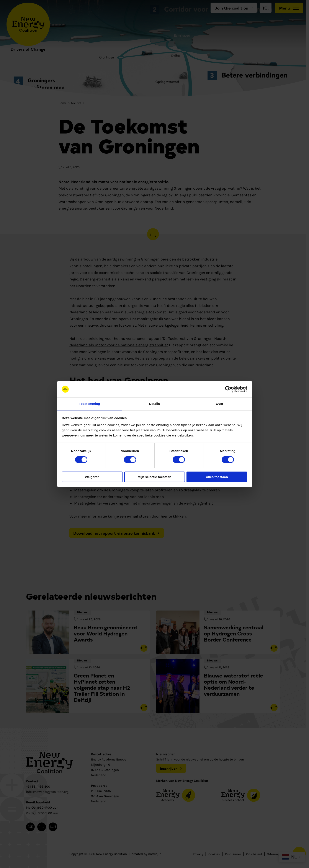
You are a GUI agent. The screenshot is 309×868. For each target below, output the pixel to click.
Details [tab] (155, 404)
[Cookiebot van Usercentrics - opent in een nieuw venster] (228, 389)
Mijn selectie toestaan (154, 477)
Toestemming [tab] (90, 404)
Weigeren (92, 477)
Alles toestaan (217, 477)
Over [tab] (220, 404)
